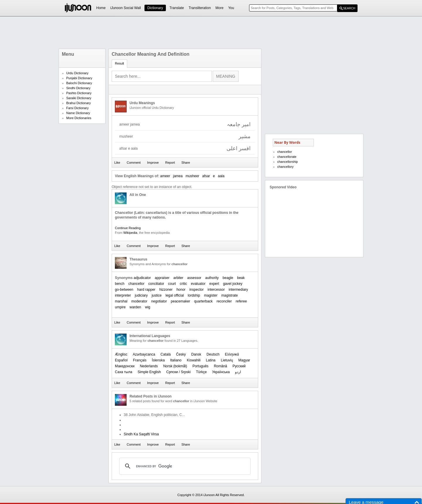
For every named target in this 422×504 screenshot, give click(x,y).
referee (241, 301)
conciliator (156, 284)
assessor (194, 278)
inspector (196, 290)
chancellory (285, 167)
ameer (165, 176)
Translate (177, 8)
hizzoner (166, 290)
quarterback (203, 301)
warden (135, 307)
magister (211, 295)
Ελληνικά (232, 354)
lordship (194, 295)
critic (184, 284)
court (172, 284)
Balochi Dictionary (79, 83)
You (231, 8)
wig (148, 307)
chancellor (136, 284)
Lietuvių (227, 360)
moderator (139, 301)
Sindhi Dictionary (78, 88)
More (219, 8)
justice (156, 295)
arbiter (178, 278)
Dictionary (155, 8)
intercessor (216, 290)
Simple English (149, 372)
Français (140, 360)
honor (181, 290)
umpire (120, 307)
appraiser (162, 278)
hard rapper (146, 290)
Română (221, 366)
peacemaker (181, 301)
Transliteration (200, 8)
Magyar (244, 360)
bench (120, 284)
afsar (206, 176)
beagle (228, 278)
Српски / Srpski (178, 372)
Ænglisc (121, 354)
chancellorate (287, 157)
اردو (238, 372)
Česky (181, 354)
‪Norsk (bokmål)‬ (175, 366)
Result (119, 63)
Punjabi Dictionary (79, 78)
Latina (211, 360)
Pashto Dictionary (79, 93)
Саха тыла (124, 372)
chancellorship (287, 162)
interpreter (123, 295)
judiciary (141, 295)
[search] (184, 466)
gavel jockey (233, 284)
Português (201, 366)
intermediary (238, 290)
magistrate (229, 295)
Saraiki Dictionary (79, 98)
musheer (192, 176)
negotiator (159, 301)
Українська (221, 372)
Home (101, 8)
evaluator (198, 284)
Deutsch (213, 354)
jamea (178, 176)
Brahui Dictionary (79, 103)
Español (121, 360)
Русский (239, 366)
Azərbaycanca (144, 354)
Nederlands (149, 366)
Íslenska (158, 360)
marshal (121, 301)
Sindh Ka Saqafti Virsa (141, 434)
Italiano (176, 360)
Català (166, 354)
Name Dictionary (78, 113)
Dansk (196, 354)
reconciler (224, 301)
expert (214, 284)
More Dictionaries (79, 118)
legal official (175, 295)
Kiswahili (194, 360)
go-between (124, 290)
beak (241, 278)
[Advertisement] (211, 33)
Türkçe (201, 372)
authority (212, 278)
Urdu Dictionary (77, 73)
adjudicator (142, 278)
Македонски (125, 366)
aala (221, 176)
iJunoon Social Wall (126, 8)
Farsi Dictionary (77, 108)
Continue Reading (128, 228)
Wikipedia (130, 233)
